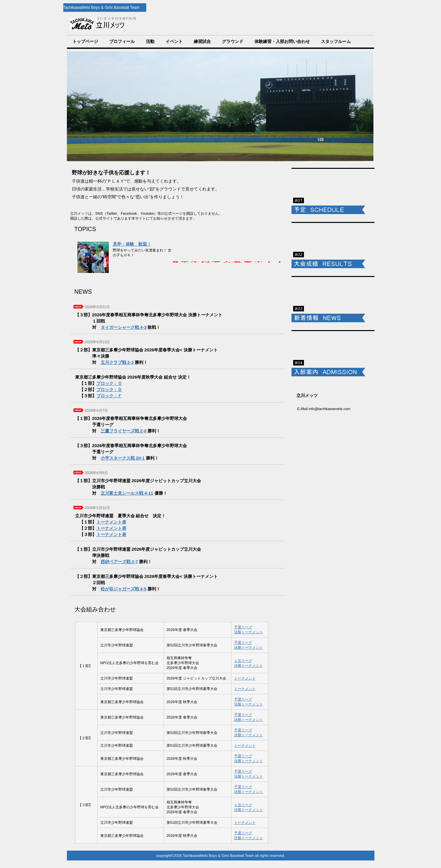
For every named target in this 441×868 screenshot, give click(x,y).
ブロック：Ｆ (109, 396)
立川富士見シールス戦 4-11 (127, 493)
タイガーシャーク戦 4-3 (124, 327)
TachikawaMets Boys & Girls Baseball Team (178, 23)
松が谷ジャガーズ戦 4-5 (124, 589)
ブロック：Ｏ (109, 383)
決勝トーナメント (249, 632)
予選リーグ (243, 627)
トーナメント (245, 678)
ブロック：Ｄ (109, 390)
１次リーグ (243, 661)
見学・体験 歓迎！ (132, 244)
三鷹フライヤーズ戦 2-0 (124, 431)
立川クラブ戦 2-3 (117, 362)
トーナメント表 (111, 522)
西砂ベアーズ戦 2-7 (119, 562)
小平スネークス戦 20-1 (123, 458)
